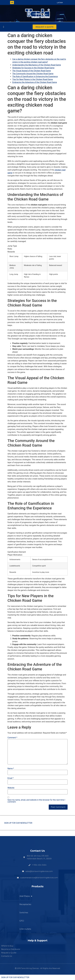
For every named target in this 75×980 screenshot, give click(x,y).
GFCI (22, 921)
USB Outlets (25, 929)
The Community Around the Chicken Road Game (33, 74)
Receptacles (25, 904)
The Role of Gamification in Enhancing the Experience (35, 77)
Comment (12, 738)
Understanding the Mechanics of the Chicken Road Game (37, 65)
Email (11, 778)
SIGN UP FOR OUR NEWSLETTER (18, 823)
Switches (24, 913)
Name (11, 769)
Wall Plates (26, 896)
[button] (4, 27)
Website (11, 788)
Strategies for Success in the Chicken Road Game (33, 68)
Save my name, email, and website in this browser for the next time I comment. (36, 801)
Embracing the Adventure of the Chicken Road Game (35, 82)
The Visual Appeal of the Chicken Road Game (32, 71)
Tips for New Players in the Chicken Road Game (33, 79)
